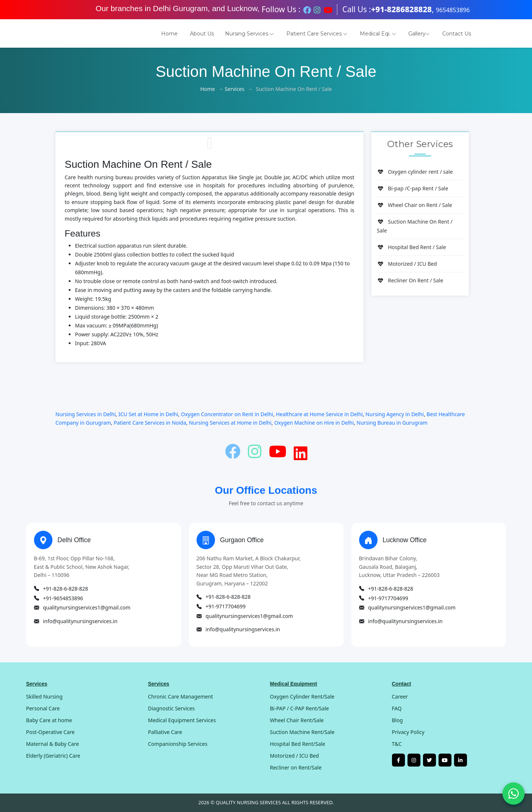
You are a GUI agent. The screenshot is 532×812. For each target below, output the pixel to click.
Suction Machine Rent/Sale (302, 732)
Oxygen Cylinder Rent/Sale (302, 697)
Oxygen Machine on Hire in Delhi (314, 423)
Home (169, 34)
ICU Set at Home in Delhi (149, 414)
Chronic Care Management (181, 697)
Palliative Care (165, 732)
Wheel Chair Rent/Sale (297, 720)
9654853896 (453, 10)
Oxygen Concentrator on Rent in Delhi (227, 414)
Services (234, 89)
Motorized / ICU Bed (407, 264)
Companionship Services (178, 744)
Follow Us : (281, 9)
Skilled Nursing (45, 697)
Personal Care (43, 708)
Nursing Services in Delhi (86, 414)
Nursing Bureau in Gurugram (392, 423)
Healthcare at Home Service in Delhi (319, 414)
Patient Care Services (317, 34)
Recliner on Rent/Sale (296, 767)
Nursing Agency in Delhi (395, 414)
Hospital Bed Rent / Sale (411, 247)
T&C (397, 744)
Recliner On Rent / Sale (410, 280)
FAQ (397, 708)
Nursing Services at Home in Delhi (230, 423)
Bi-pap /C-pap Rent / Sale (412, 188)
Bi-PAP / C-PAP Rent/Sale (300, 708)
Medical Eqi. (378, 34)
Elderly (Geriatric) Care (53, 756)
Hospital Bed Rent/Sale (298, 744)
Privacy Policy (408, 732)
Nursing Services (249, 34)
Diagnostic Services (172, 708)
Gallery (419, 34)
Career (400, 697)
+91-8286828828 (401, 9)
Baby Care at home (49, 720)
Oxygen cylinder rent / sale (415, 172)
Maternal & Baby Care (53, 744)
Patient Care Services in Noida (150, 423)
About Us (202, 34)
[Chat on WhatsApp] (514, 794)
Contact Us (457, 34)
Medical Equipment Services (182, 720)
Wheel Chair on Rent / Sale (415, 205)
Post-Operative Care (50, 732)
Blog (398, 720)
